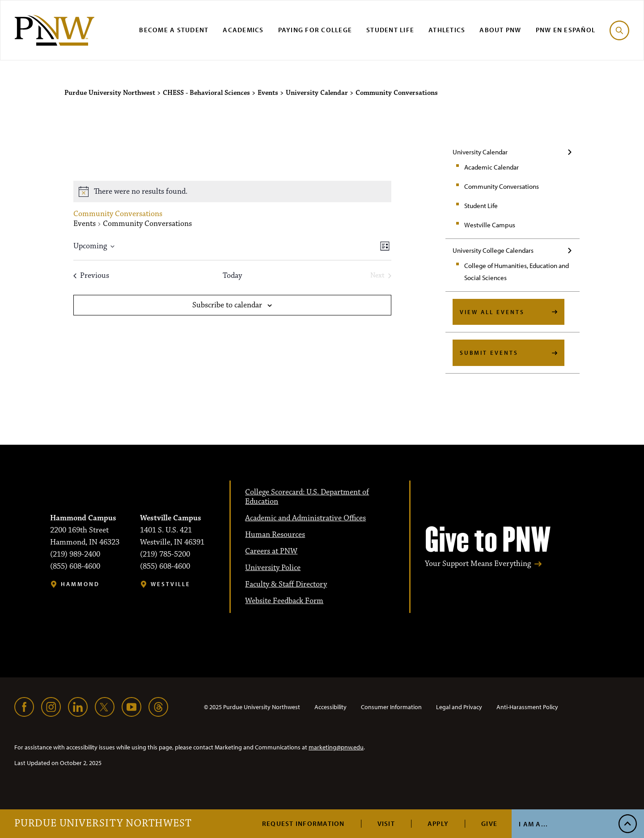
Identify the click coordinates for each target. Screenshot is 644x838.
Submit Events (489, 353)
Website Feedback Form (284, 601)
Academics (243, 30)
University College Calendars (493, 250)
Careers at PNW (271, 551)
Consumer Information (391, 707)
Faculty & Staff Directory (286, 584)
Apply (438, 823)
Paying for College (315, 30)
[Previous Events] (91, 276)
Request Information (303, 823)
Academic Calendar (491, 167)
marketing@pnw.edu (336, 747)
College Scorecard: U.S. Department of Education (307, 497)
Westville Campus (490, 225)
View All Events (492, 312)
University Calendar (480, 152)
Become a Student (174, 30)
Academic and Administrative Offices (305, 518)
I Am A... (533, 824)
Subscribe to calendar (227, 305)
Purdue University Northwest (103, 824)
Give (489, 823)
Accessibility (330, 707)
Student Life (390, 30)
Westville (171, 584)
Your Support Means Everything (478, 564)
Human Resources (275, 535)
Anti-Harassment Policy (527, 707)
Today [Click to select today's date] (232, 276)
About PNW (500, 30)
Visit (386, 823)
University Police (273, 568)
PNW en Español (566, 30)
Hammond (80, 584)
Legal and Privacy (459, 707)
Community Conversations (502, 186)
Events (85, 224)
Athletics (447, 30)
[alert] (232, 191)
